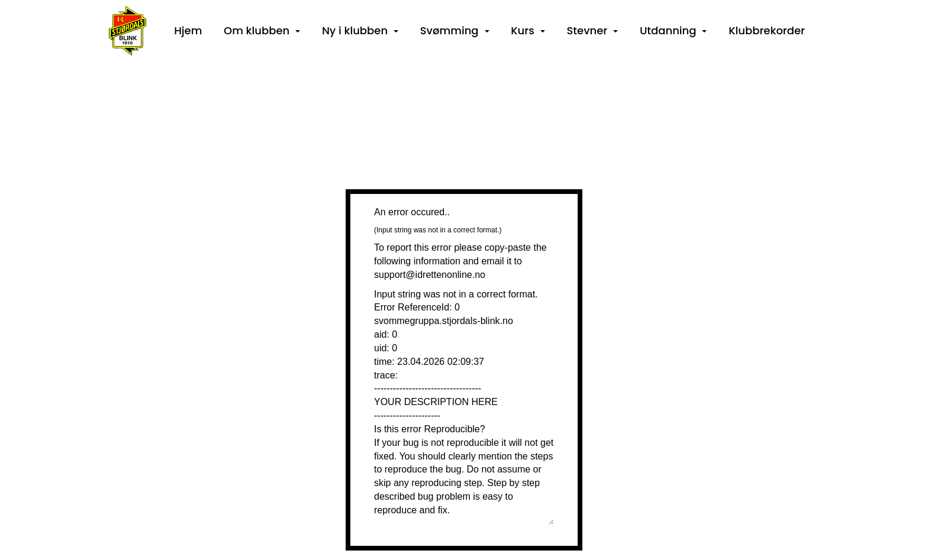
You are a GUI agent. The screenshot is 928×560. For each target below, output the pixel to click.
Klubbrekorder (767, 30)
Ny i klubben (360, 30)
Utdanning (674, 30)
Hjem (188, 30)
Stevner (593, 30)
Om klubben (262, 30)
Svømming (455, 30)
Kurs (528, 30)
